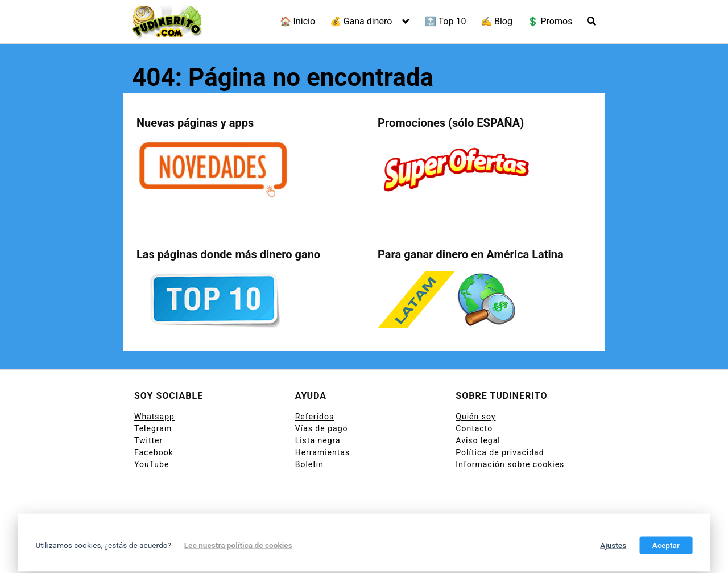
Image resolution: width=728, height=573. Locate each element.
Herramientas (323, 452)
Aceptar (666, 545)
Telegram (153, 428)
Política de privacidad (500, 452)
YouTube (152, 464)
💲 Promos (550, 21)
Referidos (315, 417)
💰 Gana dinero (361, 21)
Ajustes (613, 545)
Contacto (474, 428)
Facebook (154, 452)
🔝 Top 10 (446, 21)
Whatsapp (154, 417)
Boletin (309, 464)
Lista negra (318, 440)
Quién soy (475, 417)
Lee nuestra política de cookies (238, 545)
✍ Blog (497, 21)
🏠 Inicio (297, 21)
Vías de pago (322, 428)
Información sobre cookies (510, 464)
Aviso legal (478, 440)
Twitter (148, 440)
